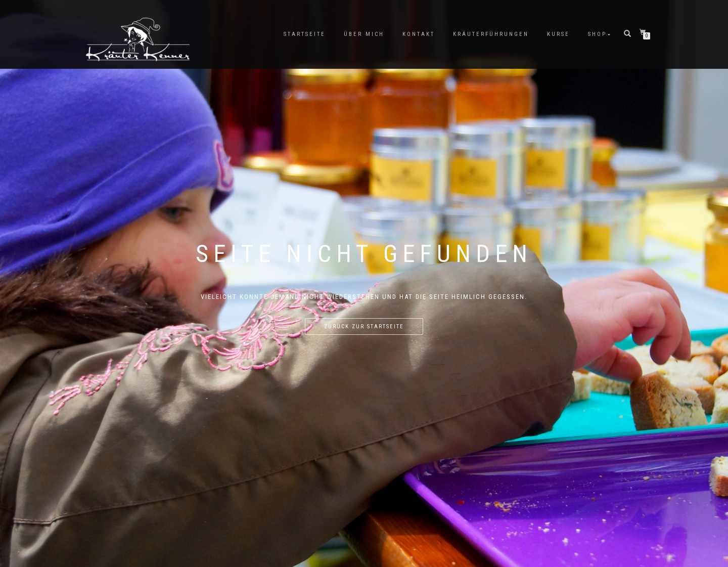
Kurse (558, 34)
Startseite (305, 34)
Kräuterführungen (491, 34)
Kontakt (419, 34)
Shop (597, 34)
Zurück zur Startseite (364, 326)
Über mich (364, 34)
